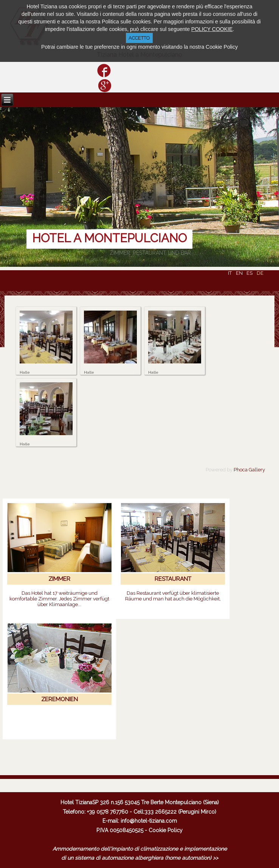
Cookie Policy (166, 830)
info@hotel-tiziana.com (149, 821)
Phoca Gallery (249, 470)
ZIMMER (59, 579)
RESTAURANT (173, 579)
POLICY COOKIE (212, 29)
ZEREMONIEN (60, 699)
